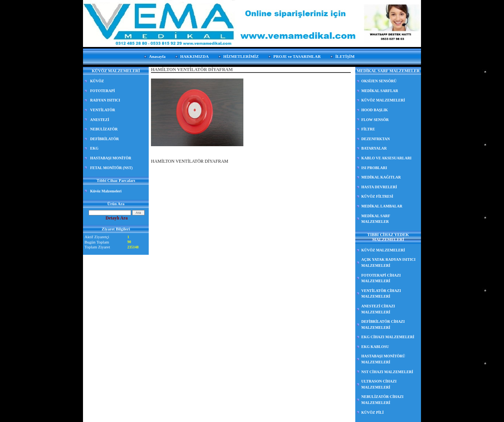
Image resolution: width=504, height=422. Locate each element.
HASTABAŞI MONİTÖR (111, 158)
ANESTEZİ (100, 120)
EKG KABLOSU (375, 347)
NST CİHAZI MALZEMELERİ (387, 372)
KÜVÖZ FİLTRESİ (377, 196)
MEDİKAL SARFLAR (380, 91)
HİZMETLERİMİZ (241, 56)
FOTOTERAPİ (103, 91)
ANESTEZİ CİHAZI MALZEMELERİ (378, 309)
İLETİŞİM (345, 56)
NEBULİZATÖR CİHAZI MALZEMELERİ (382, 400)
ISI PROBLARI (374, 168)
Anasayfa (157, 56)
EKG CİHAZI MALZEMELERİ (388, 337)
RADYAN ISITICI (105, 100)
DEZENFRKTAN (376, 139)
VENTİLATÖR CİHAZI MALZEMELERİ (381, 294)
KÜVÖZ (97, 81)
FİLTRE (368, 129)
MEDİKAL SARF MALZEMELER (376, 219)
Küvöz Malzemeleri (106, 191)
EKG (94, 148)
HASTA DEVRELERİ (379, 187)
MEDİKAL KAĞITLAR (381, 177)
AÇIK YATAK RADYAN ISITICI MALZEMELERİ (388, 262)
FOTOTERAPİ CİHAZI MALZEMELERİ (381, 278)
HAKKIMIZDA (195, 56)
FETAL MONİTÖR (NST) (111, 168)
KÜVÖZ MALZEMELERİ (383, 100)
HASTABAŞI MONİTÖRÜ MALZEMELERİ (383, 359)
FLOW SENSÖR (375, 120)
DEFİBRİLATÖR (105, 139)
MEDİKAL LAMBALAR (382, 206)
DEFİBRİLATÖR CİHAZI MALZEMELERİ (383, 324)
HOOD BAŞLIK (375, 110)
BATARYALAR (374, 148)
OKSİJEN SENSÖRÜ (379, 81)
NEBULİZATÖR (104, 129)
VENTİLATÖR (103, 110)
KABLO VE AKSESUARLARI (386, 158)
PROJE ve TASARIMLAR (297, 56)
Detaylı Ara (117, 218)
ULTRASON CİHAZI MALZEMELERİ (379, 384)
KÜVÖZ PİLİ (373, 412)
